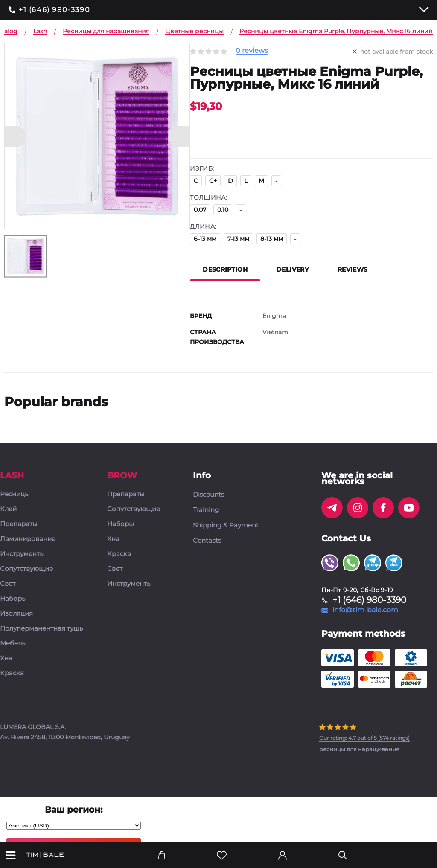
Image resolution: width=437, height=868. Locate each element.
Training (206, 510)
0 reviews (252, 51)
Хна (6, 658)
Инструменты (22, 554)
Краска (12, 673)
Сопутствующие (26, 569)
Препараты (19, 524)
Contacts (207, 541)
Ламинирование (28, 539)
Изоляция (16, 614)
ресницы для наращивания (359, 749)
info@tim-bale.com (365, 610)
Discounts (208, 495)
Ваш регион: (74, 810)
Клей (8, 509)
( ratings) (364, 738)
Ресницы (15, 494)
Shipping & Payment (226, 525)
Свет (8, 584)
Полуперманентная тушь (41, 629)
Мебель (13, 644)
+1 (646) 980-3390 (54, 10)
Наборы (13, 599)
